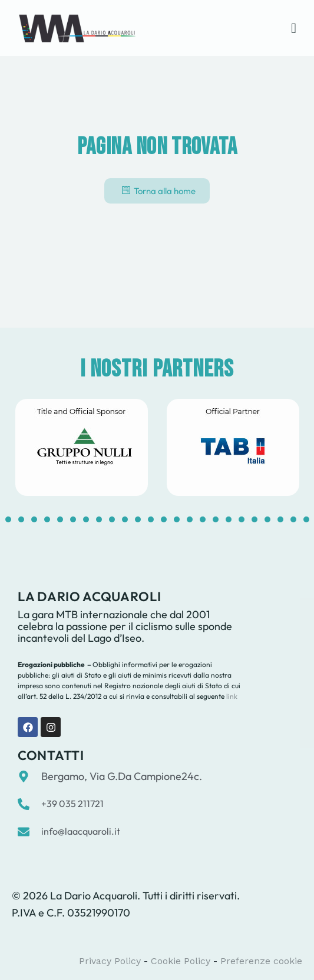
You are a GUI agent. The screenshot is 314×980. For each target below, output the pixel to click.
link (231, 696)
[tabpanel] (82, 447)
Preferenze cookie (261, 961)
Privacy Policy (110, 961)
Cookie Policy (181, 961)
